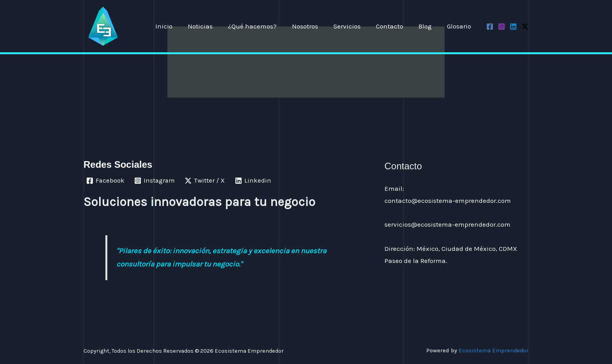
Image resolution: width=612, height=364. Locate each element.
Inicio (178, 26)
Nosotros (314, 26)
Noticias (213, 26)
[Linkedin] (513, 27)
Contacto (394, 26)
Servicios (354, 26)
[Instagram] (502, 27)
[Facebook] (490, 27)
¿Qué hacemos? (263, 26)
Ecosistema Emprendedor (493, 350)
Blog (428, 26)
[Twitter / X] (525, 27)
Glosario (460, 26)
